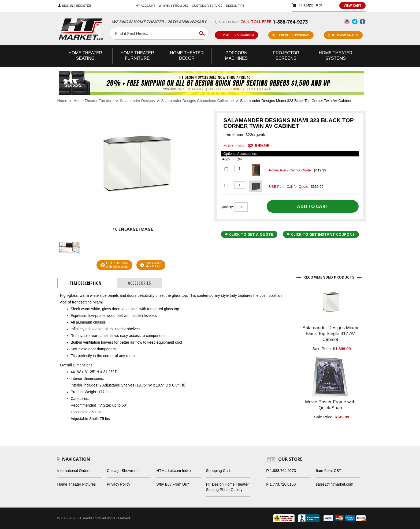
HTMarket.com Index (174, 471)
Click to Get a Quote (249, 234)
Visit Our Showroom (236, 35)
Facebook (363, 22)
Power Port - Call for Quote (290, 170)
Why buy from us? (174, 6)
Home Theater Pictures (77, 484)
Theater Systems (336, 56)
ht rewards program (291, 35)
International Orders (74, 471)
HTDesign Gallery (343, 35)
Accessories (139, 283)
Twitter (355, 22)
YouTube (347, 22)
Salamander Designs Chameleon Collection (197, 101)
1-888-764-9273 (290, 22)
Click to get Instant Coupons (321, 234)
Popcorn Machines (236, 56)
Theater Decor (187, 56)
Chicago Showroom (123, 471)
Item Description (85, 283)
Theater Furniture (137, 56)
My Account (145, 6)
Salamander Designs (137, 101)
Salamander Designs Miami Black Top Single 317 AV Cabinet (330, 334)
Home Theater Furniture (94, 101)
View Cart (352, 5)
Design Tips (235, 6)
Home (62, 101)
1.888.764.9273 (283, 471)
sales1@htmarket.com (335, 484)
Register (83, 6)
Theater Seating (86, 56)
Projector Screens (286, 56)
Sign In (68, 6)
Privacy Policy (119, 484)
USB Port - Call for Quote (289, 187)
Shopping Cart (218, 471)
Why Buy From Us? (173, 484)
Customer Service (207, 6)
